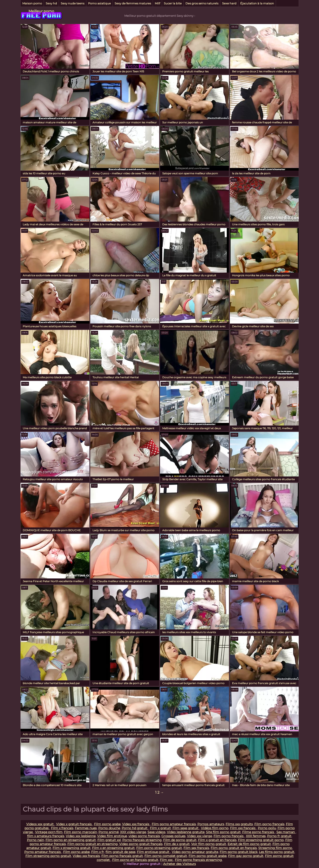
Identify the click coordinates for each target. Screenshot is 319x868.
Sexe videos (156, 832)
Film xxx (167, 860)
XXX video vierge (133, 832)
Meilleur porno (41, 11)
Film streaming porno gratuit (48, 856)
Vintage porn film (49, 832)
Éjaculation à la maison (257, 3)
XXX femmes (256, 836)
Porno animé (109, 832)
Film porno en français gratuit (135, 860)
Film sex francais (196, 848)
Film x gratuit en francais (217, 840)
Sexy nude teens (73, 3)
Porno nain (35, 840)
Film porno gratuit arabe (208, 856)
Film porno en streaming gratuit (71, 840)
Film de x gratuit (177, 844)
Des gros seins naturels (202, 3)
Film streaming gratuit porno (261, 840)
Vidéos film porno (215, 828)
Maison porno (32, 3)
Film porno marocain (80, 832)
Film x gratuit (160, 828)
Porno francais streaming (142, 840)
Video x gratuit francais (74, 824)
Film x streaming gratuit (72, 848)
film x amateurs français (46, 836)
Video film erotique (112, 836)
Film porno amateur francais (174, 824)
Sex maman (286, 832)
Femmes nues (86, 828)
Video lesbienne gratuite (186, 832)
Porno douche (109, 828)
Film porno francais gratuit (122, 856)
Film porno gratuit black (239, 852)
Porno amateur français (43, 852)
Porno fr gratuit (279, 836)
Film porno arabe (107, 824)
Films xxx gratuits (239, 824)
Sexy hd (51, 3)
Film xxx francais (243, 828)
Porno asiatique (99, 3)
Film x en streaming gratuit (113, 848)
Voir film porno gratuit (209, 844)
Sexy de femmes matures (133, 3)
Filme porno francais (259, 832)
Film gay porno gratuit (246, 856)
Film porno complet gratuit (166, 856)
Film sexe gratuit (186, 828)
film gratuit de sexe (120, 852)
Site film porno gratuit (223, 832)
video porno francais (144, 836)
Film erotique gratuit (154, 852)
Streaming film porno (275, 848)
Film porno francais (269, 824)
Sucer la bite (173, 3)
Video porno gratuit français (141, 844)
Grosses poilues (173, 836)
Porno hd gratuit (135, 828)
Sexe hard (229, 3)
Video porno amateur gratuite (195, 852)
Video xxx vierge (199, 836)
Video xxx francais (136, 824)
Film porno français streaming (198, 860)
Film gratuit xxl (109, 840)
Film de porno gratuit (180, 840)
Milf (157, 3)
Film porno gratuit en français (234, 848)
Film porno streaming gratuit (159, 848)
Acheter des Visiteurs (179, 864)
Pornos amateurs (211, 824)
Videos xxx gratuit (40, 824)
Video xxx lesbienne (81, 836)
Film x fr (98, 852)
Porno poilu (267, 828)
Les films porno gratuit (277, 852)
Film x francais (62, 828)
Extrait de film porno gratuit (249, 844)
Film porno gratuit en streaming (92, 844)
